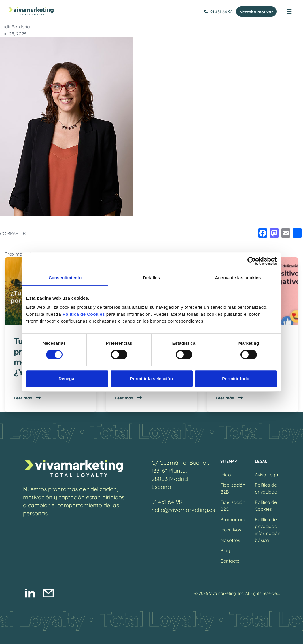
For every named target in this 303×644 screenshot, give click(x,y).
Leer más (28, 398)
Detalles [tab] (151, 278)
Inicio (226, 474)
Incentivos (231, 529)
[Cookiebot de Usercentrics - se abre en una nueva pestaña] (252, 261)
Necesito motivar (256, 11)
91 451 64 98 (218, 12)
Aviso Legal (267, 474)
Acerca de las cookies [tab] (238, 278)
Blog (225, 550)
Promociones (234, 519)
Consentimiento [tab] (65, 278)
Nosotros (230, 540)
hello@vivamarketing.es (183, 509)
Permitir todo (236, 379)
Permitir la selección (151, 379)
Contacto (230, 560)
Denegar (67, 379)
